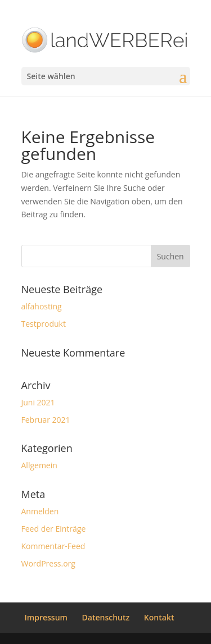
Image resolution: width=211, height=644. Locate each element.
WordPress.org (48, 563)
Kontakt (159, 617)
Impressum (46, 617)
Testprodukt (44, 324)
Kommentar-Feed (53, 546)
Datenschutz (106, 617)
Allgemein (39, 465)
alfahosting (42, 306)
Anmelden (40, 511)
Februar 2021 (46, 420)
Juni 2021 (38, 402)
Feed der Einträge (54, 529)
